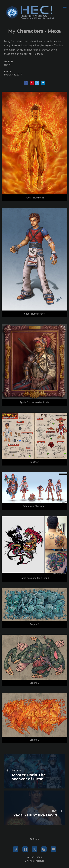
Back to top (35, 857)
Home (7, 65)
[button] (34, 839)
